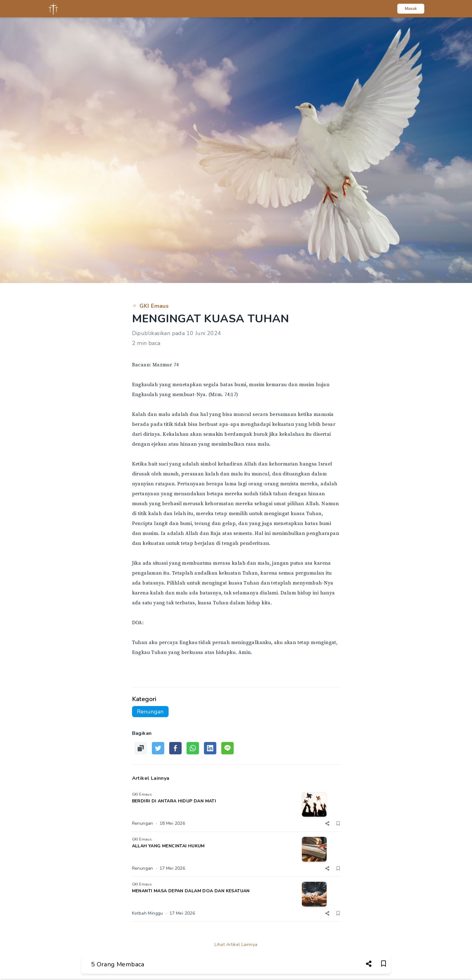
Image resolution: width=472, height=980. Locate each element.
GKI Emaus (150, 306)
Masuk (411, 9)
